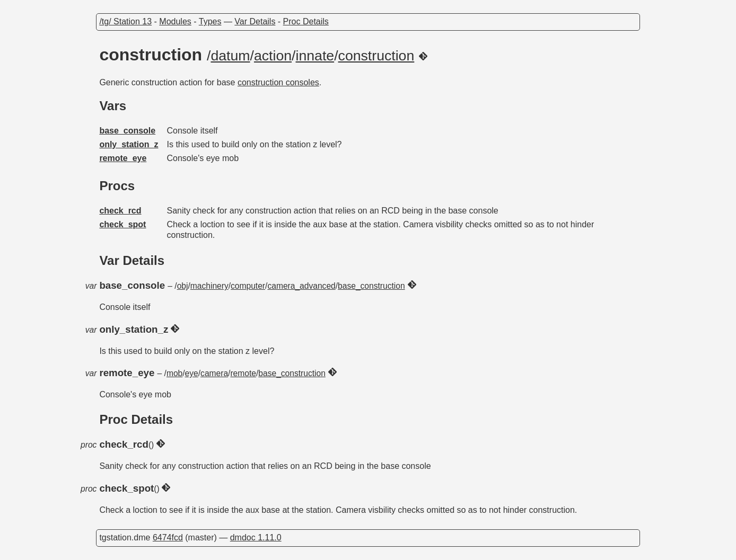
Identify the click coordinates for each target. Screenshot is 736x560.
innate (315, 56)
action (273, 56)
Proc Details (306, 21)
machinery (209, 286)
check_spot (122, 224)
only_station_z (129, 144)
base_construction (371, 286)
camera (214, 373)
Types (210, 21)
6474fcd (168, 537)
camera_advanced (301, 286)
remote (243, 373)
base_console (127, 131)
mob (174, 373)
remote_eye (123, 158)
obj (183, 286)
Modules (175, 21)
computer (248, 286)
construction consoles (278, 82)
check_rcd (120, 211)
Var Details (255, 21)
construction (376, 56)
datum (230, 56)
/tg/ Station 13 (125, 21)
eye (192, 373)
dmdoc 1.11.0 (256, 537)
